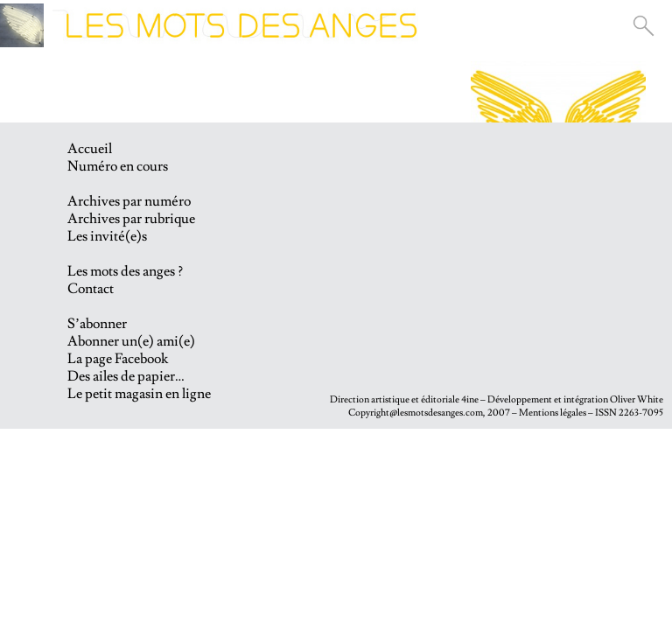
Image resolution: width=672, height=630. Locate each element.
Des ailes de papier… (126, 376)
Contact (91, 289)
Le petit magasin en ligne (139, 394)
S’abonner (97, 324)
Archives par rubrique (131, 219)
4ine (470, 399)
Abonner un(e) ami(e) (131, 341)
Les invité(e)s (107, 236)
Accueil (90, 149)
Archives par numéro (129, 201)
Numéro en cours (118, 166)
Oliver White (637, 399)
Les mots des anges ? (125, 271)
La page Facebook (118, 359)
